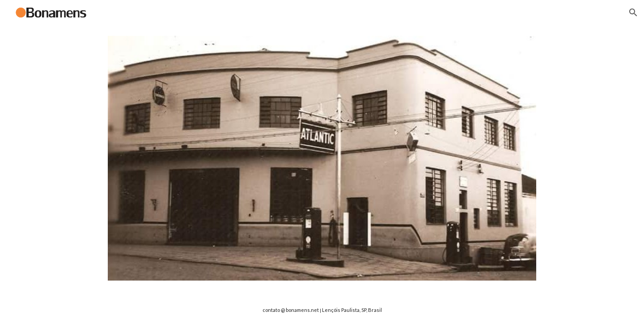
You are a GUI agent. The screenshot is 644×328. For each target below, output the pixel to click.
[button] (633, 13)
